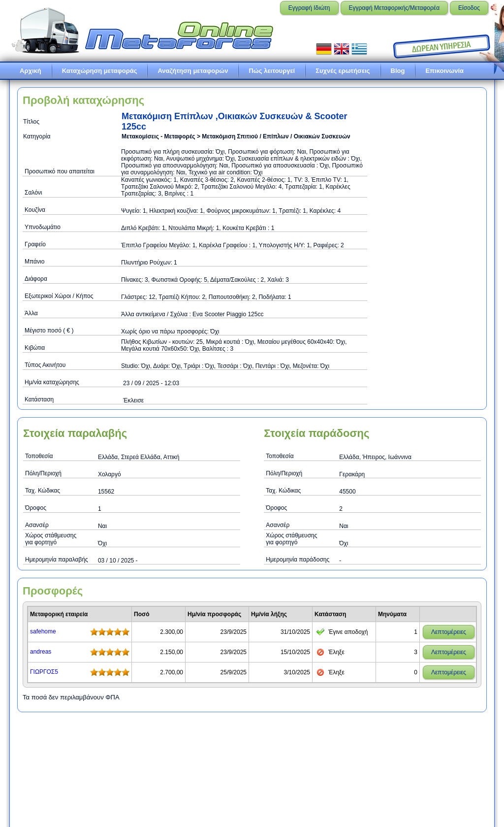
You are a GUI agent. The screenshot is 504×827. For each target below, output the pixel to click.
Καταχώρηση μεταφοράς (100, 71)
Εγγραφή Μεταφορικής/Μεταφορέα (394, 8)
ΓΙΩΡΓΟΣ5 (44, 672)
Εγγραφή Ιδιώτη (309, 8)
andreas (41, 652)
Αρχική (31, 71)
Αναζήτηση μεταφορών (193, 71)
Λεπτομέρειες (449, 632)
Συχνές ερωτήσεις (343, 71)
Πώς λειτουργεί (272, 71)
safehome (43, 631)
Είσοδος (469, 8)
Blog (398, 71)
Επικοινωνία (444, 71)
